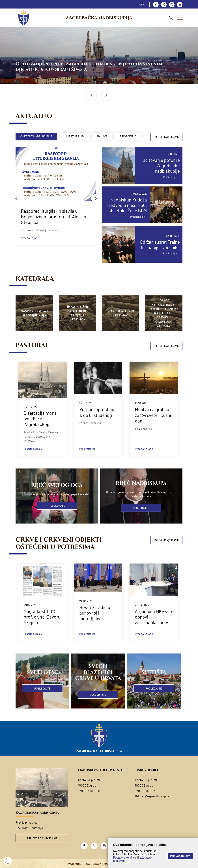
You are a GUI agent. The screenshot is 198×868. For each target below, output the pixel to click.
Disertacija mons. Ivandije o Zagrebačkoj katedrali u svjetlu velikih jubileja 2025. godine (41, 419)
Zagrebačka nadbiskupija (99, 18)
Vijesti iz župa (75, 136)
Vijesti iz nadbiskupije (36, 136)
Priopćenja (128, 136)
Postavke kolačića (125, 858)
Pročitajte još (29, 238)
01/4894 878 (148, 791)
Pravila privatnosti (27, 822)
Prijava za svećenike (42, 838)
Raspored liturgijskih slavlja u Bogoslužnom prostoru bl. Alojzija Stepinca (54, 217)
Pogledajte (57, 506)
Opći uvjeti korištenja (29, 828)
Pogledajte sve (166, 137)
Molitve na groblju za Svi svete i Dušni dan (153, 415)
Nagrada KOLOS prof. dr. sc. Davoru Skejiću (42, 617)
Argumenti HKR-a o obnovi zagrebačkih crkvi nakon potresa (153, 617)
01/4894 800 (92, 791)
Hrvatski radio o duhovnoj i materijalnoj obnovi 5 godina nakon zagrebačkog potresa (95, 613)
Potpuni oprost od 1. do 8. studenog (97, 412)
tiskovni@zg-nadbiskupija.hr (154, 796)
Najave (102, 136)
